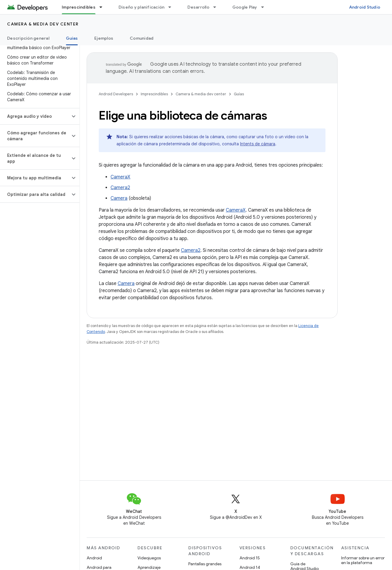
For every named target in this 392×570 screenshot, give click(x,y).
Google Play (245, 7)
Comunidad (142, 38)
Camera (119, 198)
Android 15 (250, 558)
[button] (35, 116)
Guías (239, 94)
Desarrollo (198, 7)
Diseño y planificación (142, 7)
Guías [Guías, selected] (72, 38)
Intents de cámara (258, 144)
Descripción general (28, 38)
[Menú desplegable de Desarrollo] (217, 7)
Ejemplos (104, 38)
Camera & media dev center (43, 24)
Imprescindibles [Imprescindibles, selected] (79, 7)
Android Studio (365, 7)
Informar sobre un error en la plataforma (363, 560)
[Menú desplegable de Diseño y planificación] (172, 7)
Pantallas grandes (205, 564)
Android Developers (116, 94)
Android (94, 558)
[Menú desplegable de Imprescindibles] (103, 7)
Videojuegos (149, 558)
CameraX (120, 177)
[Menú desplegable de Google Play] (265, 7)
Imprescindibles (154, 94)
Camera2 (120, 188)
